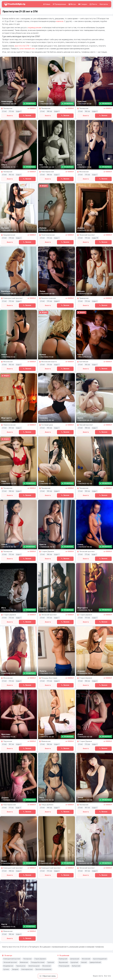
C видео (83, 4)
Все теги (108, 976)
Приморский (63, 959)
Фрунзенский (63, 962)
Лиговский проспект (10, 962)
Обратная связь (48, 976)
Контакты (104, 4)
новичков (60, 21)
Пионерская (27, 959)
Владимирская (8, 966)
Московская (47, 966)
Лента (93, 4)
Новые (47, 4)
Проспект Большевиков (43, 969)
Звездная (15, 969)
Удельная (51, 962)
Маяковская (24, 962)
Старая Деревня (40, 959)
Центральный (75, 959)
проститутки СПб (22, 46)
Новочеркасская (27, 969)
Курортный (74, 962)
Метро (72, 4)
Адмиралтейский (95, 962)
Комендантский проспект (12, 959)
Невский (84, 962)
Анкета (10, 116)
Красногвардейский (100, 959)
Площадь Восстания (38, 962)
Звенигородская (34, 966)
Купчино (6, 969)
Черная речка (21, 966)
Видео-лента (98, 976)
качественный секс (27, 49)
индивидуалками (35, 28)
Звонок (27, 115)
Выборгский (76, 966)
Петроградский (64, 966)
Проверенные (59, 4)
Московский (86, 959)
